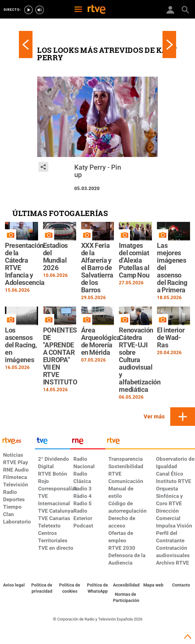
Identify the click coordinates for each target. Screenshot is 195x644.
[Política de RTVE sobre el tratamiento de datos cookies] (70, 588)
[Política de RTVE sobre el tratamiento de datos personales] (42, 588)
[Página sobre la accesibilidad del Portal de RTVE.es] (125, 585)
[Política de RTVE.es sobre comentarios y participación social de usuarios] (125, 598)
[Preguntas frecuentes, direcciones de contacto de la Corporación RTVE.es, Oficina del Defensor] (181, 585)
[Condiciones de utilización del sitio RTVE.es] (14, 585)
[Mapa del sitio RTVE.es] (153, 585)
